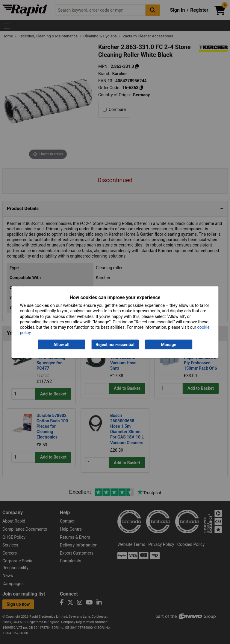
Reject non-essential (115, 345)
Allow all (61, 345)
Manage (169, 345)
